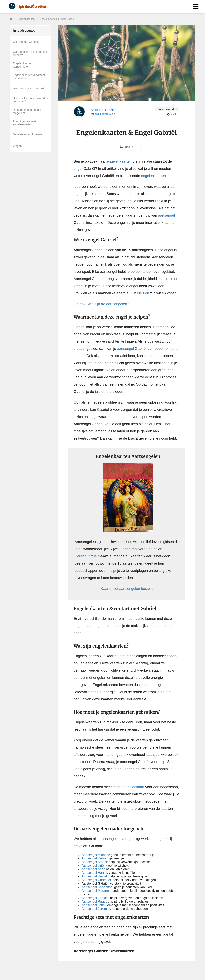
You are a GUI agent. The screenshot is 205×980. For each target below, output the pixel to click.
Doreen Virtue (86, 556)
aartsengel (166, 215)
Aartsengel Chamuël (96, 880)
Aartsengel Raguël (95, 902)
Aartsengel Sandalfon (97, 887)
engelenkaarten (119, 161)
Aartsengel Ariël (93, 869)
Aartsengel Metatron (96, 891)
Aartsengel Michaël (95, 855)
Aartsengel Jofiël (93, 905)
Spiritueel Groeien (104, 110)
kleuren (143, 293)
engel (78, 169)
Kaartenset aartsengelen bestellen (128, 589)
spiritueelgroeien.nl (105, 114)
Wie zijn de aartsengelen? (108, 304)
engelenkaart (134, 787)
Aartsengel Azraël (94, 862)
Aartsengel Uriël (93, 866)
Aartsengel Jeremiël (96, 909)
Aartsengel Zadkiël (95, 898)
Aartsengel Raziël (94, 876)
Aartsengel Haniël (94, 873)
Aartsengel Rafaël (94, 858)
